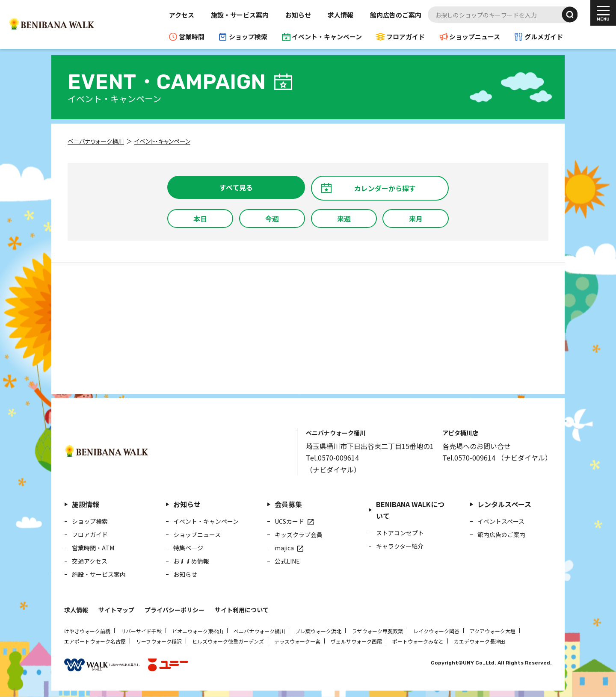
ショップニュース (475, 37)
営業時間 (192, 37)
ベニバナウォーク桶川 (259, 631)
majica (284, 548)
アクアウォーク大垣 (493, 631)
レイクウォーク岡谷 (436, 631)
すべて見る (236, 187)
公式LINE (287, 561)
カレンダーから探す (385, 188)
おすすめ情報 (191, 561)
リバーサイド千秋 (141, 631)
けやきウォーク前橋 (87, 631)
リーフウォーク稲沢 (159, 641)
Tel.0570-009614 (332, 458)
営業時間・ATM (93, 548)
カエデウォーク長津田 (480, 641)
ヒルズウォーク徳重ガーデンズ (228, 641)
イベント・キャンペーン (327, 37)
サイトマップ (116, 610)
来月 (416, 219)
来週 (344, 219)
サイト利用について (242, 610)
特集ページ (188, 548)
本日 (200, 219)
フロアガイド (406, 37)
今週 (272, 219)
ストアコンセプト (400, 533)
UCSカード (289, 521)
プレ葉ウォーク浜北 (318, 631)
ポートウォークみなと (418, 641)
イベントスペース (501, 521)
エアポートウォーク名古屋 (95, 641)
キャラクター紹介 (400, 546)
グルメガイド (544, 37)
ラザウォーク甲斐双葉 (377, 631)
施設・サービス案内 (240, 15)
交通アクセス (90, 561)
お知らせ (298, 15)
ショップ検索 (248, 37)
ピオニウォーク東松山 (198, 631)
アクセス (182, 15)
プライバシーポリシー (175, 610)
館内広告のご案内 (396, 15)
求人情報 (341, 15)
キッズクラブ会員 (299, 535)
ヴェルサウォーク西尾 (356, 641)
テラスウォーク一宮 (297, 641)
